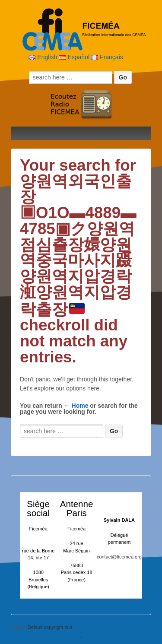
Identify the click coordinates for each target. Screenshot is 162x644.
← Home (76, 406)
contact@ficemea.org (119, 557)
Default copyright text (49, 627)
